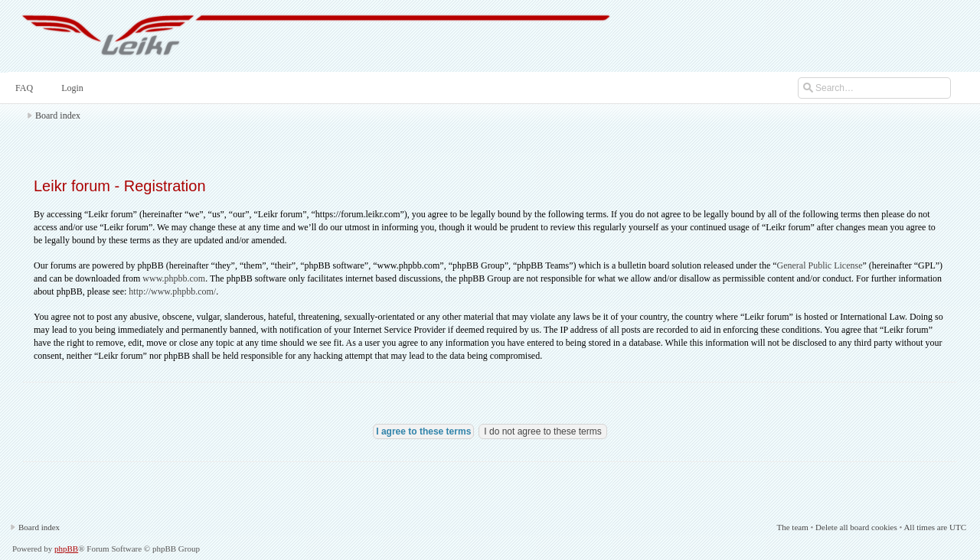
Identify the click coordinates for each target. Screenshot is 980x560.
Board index (58, 116)
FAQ (23, 88)
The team (792, 527)
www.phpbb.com (174, 278)
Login (71, 88)
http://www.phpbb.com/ (172, 291)
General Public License (820, 265)
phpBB (66, 549)
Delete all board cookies (856, 527)
